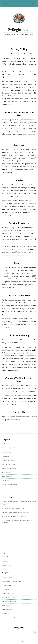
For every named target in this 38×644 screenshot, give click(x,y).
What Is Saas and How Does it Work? (14, 516)
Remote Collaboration (9, 468)
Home (4, 549)
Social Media (6, 472)
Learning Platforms (8, 464)
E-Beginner (18, 30)
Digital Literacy (7, 452)
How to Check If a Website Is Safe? (13, 508)
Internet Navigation (8, 460)
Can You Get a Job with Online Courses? (15, 512)
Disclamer (5, 561)
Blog (3, 553)
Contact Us (5, 557)
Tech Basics (5, 481)
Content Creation (7, 444)
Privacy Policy (6, 565)
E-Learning (5, 456)
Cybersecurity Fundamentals (11, 448)
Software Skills (7, 476)
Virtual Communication (9, 485)
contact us (16, 420)
